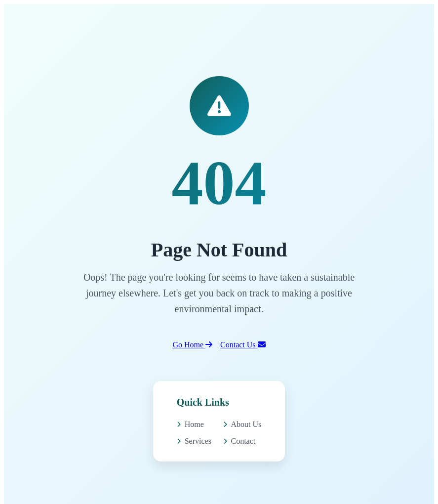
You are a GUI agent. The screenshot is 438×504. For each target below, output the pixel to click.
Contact (239, 441)
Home (190, 424)
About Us (242, 424)
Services (194, 441)
